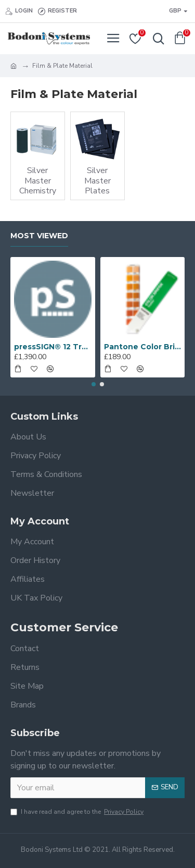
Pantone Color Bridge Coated (143, 347)
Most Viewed (39, 236)
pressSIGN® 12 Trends (53, 347)
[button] (94, 384)
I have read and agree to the (78, 812)
